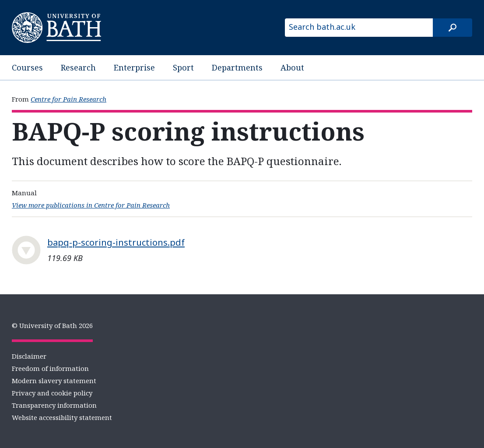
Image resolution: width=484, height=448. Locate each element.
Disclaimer (29, 356)
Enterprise (134, 67)
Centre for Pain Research (68, 99)
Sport (183, 67)
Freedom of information (50, 368)
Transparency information (54, 405)
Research (78, 67)
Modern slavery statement (54, 381)
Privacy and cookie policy (52, 393)
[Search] (452, 28)
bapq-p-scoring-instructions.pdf (116, 242)
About (292, 67)
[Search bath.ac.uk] (359, 28)
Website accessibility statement (62, 417)
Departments (237, 67)
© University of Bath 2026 (52, 325)
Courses (27, 67)
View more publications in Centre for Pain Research (91, 205)
